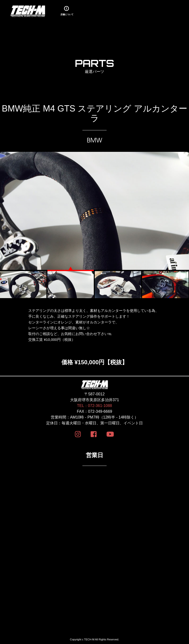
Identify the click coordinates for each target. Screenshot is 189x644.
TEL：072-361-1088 (95, 406)
